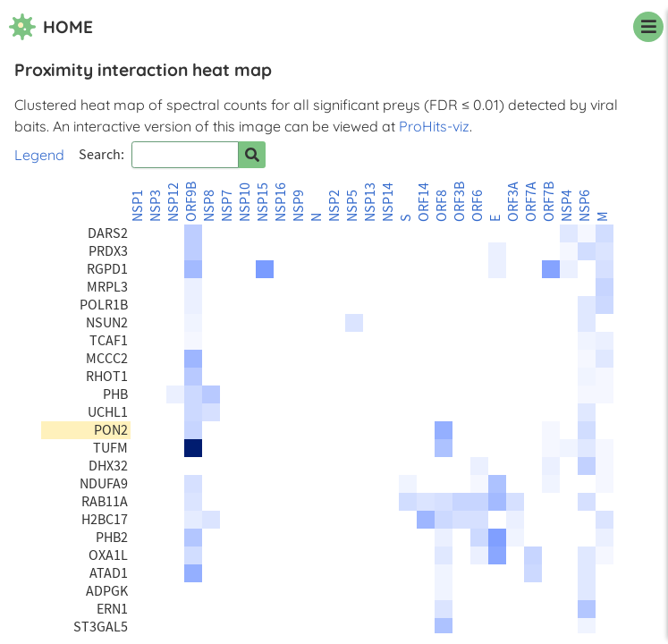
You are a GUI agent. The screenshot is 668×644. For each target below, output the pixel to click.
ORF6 (478, 206)
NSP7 (227, 206)
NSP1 (138, 206)
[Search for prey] (252, 155)
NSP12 (173, 202)
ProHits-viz (434, 126)
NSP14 (388, 202)
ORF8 (442, 206)
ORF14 (424, 202)
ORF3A (513, 202)
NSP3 (156, 206)
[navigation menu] (648, 27)
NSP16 (281, 202)
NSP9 (299, 206)
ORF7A (531, 202)
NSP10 (245, 202)
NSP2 (334, 206)
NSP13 (370, 202)
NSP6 (585, 206)
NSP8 (209, 206)
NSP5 (352, 206)
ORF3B (460, 202)
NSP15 (263, 202)
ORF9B (191, 202)
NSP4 (567, 206)
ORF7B (549, 202)
